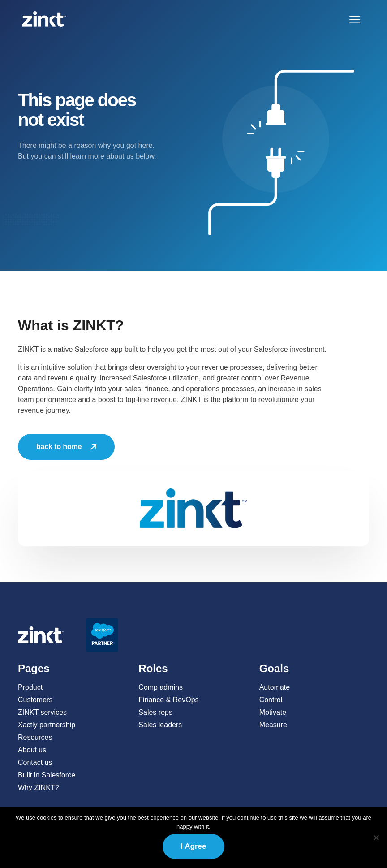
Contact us (35, 762)
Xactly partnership (47, 725)
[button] (355, 19)
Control (271, 700)
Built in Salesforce (47, 775)
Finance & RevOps (168, 700)
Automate (275, 687)
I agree (193, 846)
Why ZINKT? (39, 788)
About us (32, 750)
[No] (376, 838)
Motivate (273, 712)
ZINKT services (42, 712)
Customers (35, 700)
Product (30, 687)
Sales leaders (160, 725)
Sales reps (155, 712)
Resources (35, 737)
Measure (273, 725)
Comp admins (161, 687)
